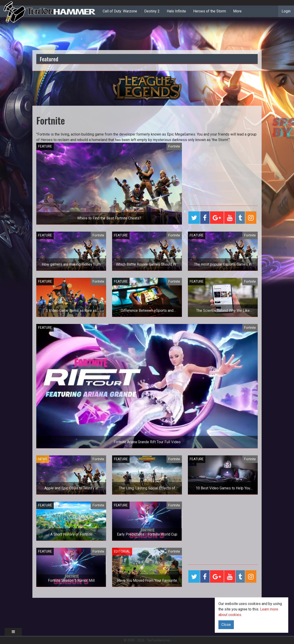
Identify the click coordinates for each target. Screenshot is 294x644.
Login (286, 11)
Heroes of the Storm (210, 11)
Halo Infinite (176, 11)
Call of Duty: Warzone (120, 11)
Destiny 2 (152, 11)
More (237, 11)
